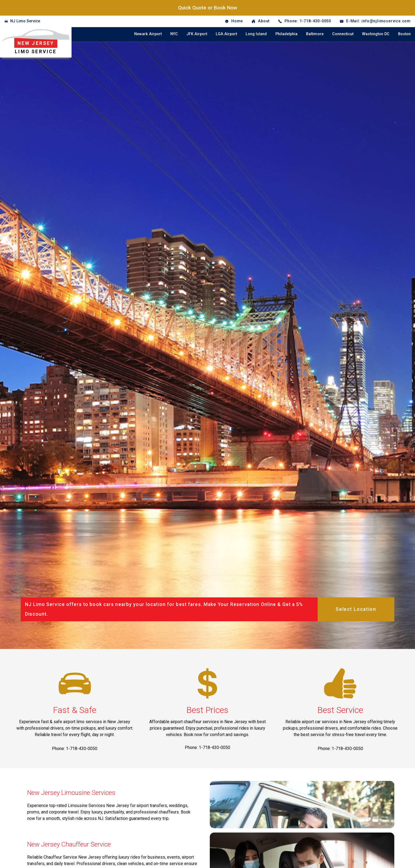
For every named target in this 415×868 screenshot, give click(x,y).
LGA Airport (226, 34)
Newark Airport (148, 34)
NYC (174, 34)
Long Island (256, 34)
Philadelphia (286, 34)
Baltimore (315, 34)
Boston (404, 34)
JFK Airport (197, 34)
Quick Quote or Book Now (208, 8)
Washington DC (376, 34)
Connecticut (343, 34)
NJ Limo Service (25, 21)
